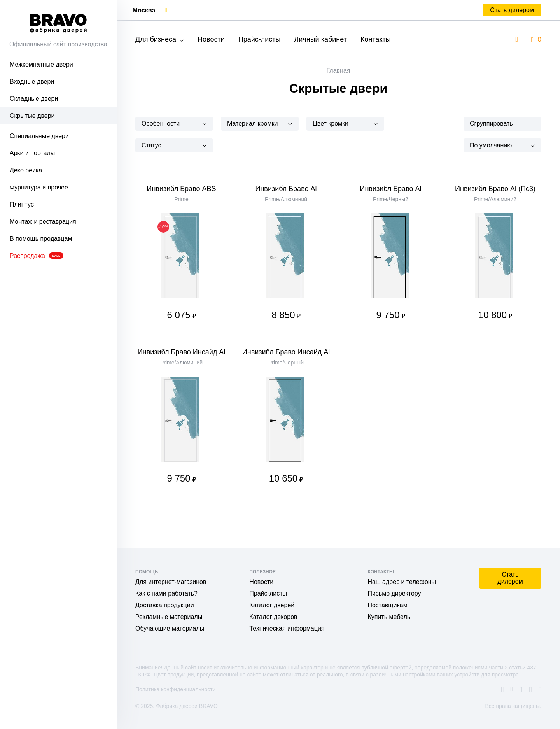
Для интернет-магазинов (171, 582)
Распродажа (37, 256)
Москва (144, 10)
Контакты (376, 39)
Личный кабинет (320, 39)
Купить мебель (389, 617)
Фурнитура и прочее (39, 187)
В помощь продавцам (41, 239)
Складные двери (34, 99)
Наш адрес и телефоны (402, 582)
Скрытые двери (32, 116)
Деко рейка (26, 170)
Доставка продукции (165, 605)
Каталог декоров (273, 617)
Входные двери (32, 81)
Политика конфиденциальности (176, 689)
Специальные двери (39, 136)
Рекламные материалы (169, 617)
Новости (211, 39)
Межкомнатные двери (41, 64)
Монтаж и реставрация (43, 222)
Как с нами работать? (166, 593)
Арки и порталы (32, 153)
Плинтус (22, 204)
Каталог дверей (272, 605)
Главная (339, 71)
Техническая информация (287, 628)
